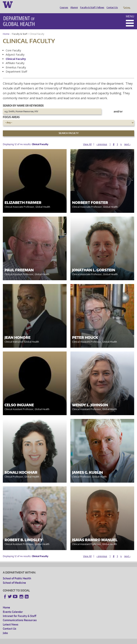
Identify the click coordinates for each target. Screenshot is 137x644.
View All (87, 139)
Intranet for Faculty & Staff (19, 611)
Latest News (11, 619)
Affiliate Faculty (15, 58)
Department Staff (16, 66)
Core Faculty (13, 45)
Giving (126, 4)
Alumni (73, 4)
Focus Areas (11, 112)
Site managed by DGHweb (91, 641)
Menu (130, 11)
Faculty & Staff (20, 29)
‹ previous (102, 139)
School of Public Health (17, 573)
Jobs (5, 628)
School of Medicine (14, 577)
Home (6, 29)
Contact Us (111, 4)
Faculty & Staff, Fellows (91, 4)
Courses (63, 4)
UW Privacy (53, 641)
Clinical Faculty (16, 54)
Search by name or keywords (23, 100)
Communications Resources (20, 615)
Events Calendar (13, 606)
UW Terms (68, 641)
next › (127, 139)
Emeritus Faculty (16, 62)
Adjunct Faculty (15, 49)
